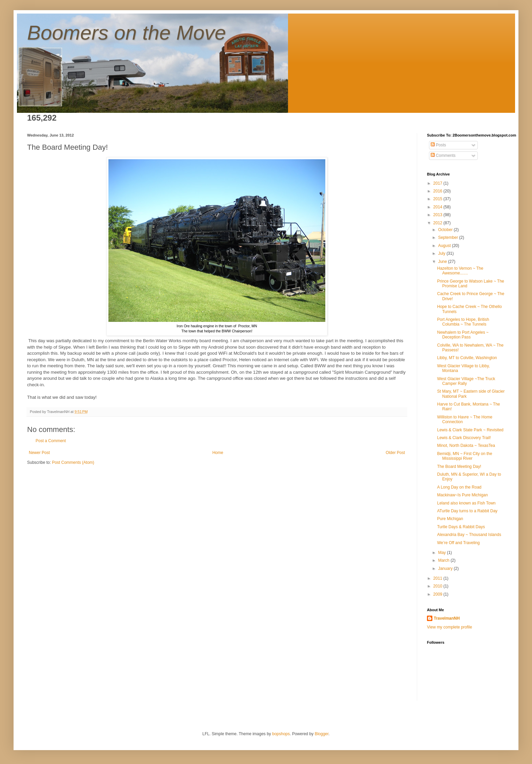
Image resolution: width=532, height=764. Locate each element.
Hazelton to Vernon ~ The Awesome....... (460, 271)
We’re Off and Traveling (458, 543)
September (449, 238)
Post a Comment (51, 441)
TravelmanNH (447, 618)
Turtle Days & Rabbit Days (461, 527)
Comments (443, 156)
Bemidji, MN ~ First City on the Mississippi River (465, 456)
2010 (438, 586)
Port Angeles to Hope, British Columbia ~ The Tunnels (463, 322)
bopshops (281, 734)
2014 (438, 207)
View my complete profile (449, 627)
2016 (438, 191)
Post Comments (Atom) (73, 462)
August (445, 246)
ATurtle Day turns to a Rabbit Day (467, 511)
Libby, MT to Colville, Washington (467, 358)
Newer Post (39, 453)
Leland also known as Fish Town (466, 503)
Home (218, 453)
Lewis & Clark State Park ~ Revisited (470, 430)
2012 (438, 223)
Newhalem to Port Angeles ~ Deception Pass (463, 335)
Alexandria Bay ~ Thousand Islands (469, 535)
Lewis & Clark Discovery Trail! (464, 438)
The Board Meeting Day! (459, 467)
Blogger (322, 734)
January (446, 569)
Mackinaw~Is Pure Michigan (463, 495)
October (446, 230)
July (442, 253)
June (443, 262)
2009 (438, 594)
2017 (438, 183)
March (444, 560)
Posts (438, 145)
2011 (438, 578)
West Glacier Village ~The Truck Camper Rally (466, 381)
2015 (438, 199)
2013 (438, 215)
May (443, 553)
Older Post (395, 453)
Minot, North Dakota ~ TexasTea (466, 446)
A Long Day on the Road (459, 487)
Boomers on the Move (127, 33)
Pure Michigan (450, 519)
